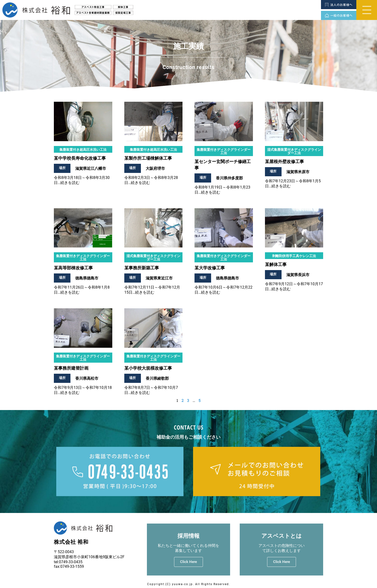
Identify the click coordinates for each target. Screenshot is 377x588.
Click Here (188, 562)
